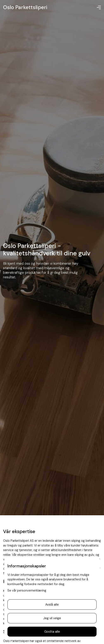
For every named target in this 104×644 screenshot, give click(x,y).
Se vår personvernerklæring (27, 590)
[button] (99, 7)
